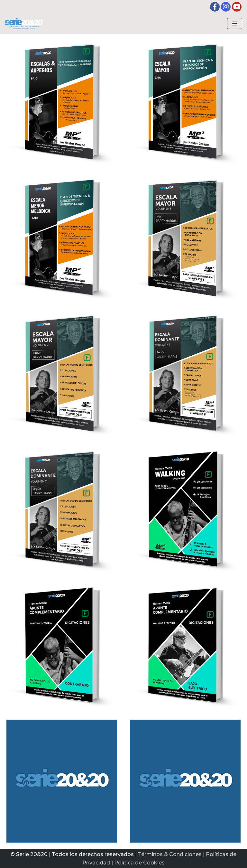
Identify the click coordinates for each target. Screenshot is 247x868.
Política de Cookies (139, 863)
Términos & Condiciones (170, 854)
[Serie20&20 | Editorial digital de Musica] (24, 24)
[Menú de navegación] (235, 23)
